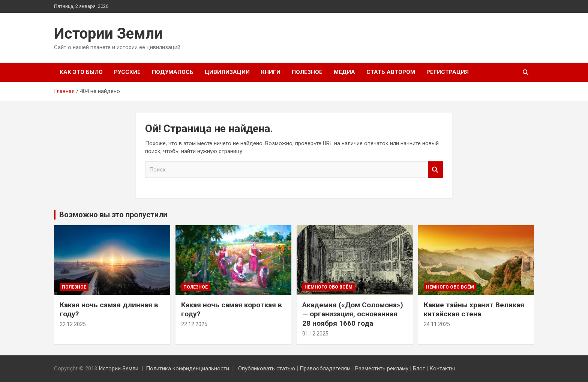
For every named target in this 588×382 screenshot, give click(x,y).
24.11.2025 (437, 324)
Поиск (435, 170)
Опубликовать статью (267, 368)
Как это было (81, 72)
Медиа (344, 72)
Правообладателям (325, 368)
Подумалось (173, 72)
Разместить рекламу (382, 368)
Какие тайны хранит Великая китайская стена (474, 310)
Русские (127, 72)
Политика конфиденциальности (187, 368)
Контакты (442, 368)
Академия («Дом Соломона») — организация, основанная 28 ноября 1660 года (353, 314)
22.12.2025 (73, 324)
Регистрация (448, 72)
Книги (271, 72)
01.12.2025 (315, 334)
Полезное (307, 72)
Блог (419, 368)
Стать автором (391, 72)
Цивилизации (227, 72)
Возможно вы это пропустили (113, 215)
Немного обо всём (328, 287)
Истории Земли (108, 34)
